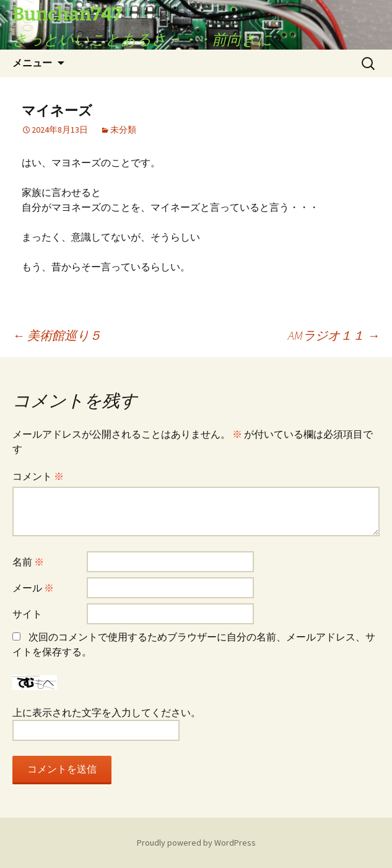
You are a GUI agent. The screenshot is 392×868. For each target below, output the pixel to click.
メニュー (32, 63)
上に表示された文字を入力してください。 (107, 712)
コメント (38, 476)
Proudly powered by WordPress (196, 843)
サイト (27, 614)
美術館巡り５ (57, 335)
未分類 (123, 130)
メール (33, 588)
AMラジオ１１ (334, 335)
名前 (28, 562)
